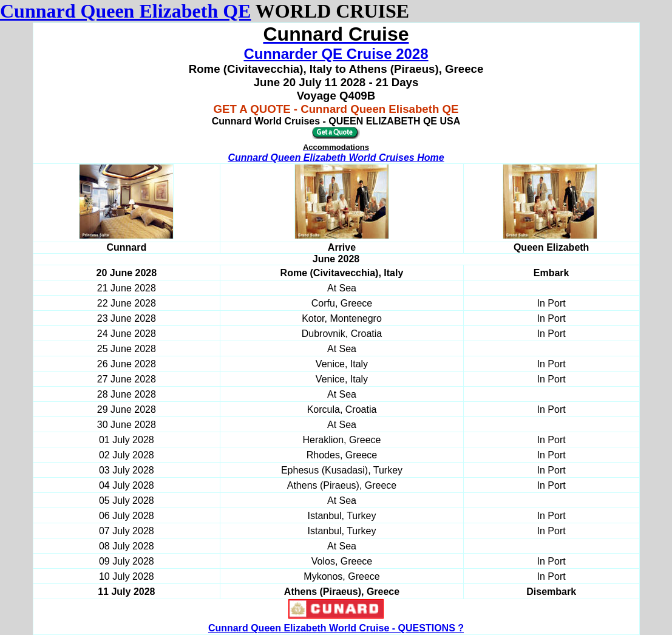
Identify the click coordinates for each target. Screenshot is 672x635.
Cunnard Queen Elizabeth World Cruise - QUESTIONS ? (336, 628)
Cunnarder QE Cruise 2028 (336, 54)
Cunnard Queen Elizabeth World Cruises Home (336, 158)
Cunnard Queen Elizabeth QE (125, 11)
